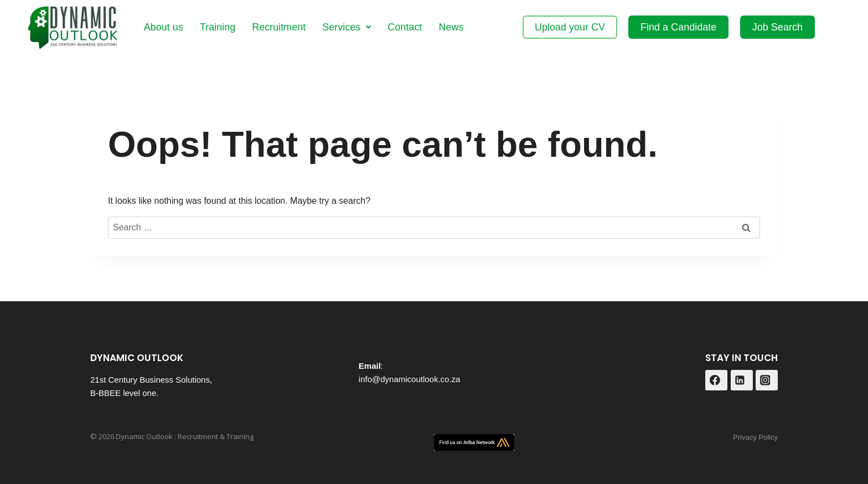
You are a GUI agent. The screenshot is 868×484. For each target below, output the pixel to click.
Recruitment (279, 27)
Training (218, 27)
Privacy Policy (755, 437)
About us (164, 27)
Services (347, 27)
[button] (347, 27)
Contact (405, 27)
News (451, 27)
